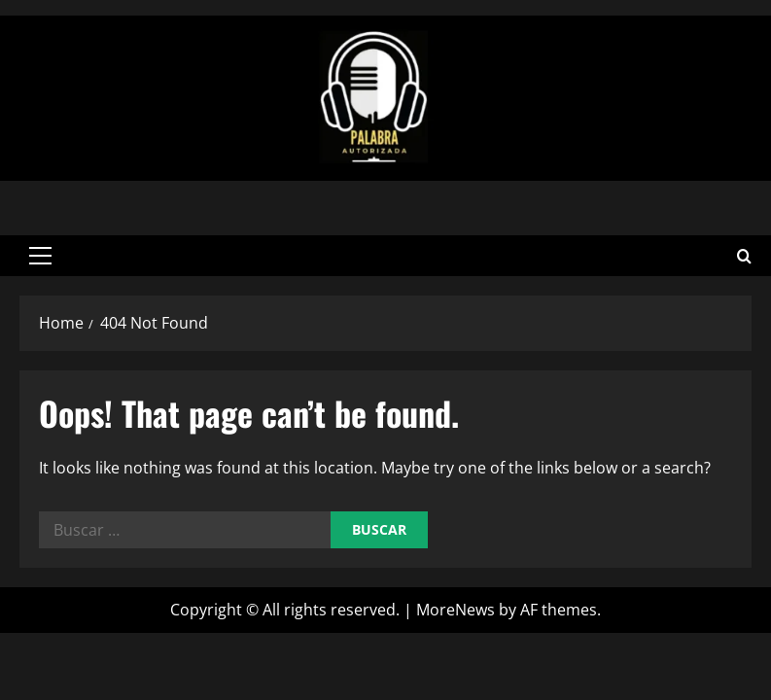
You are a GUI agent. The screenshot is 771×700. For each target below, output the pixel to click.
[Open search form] (744, 255)
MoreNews (456, 610)
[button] (40, 256)
